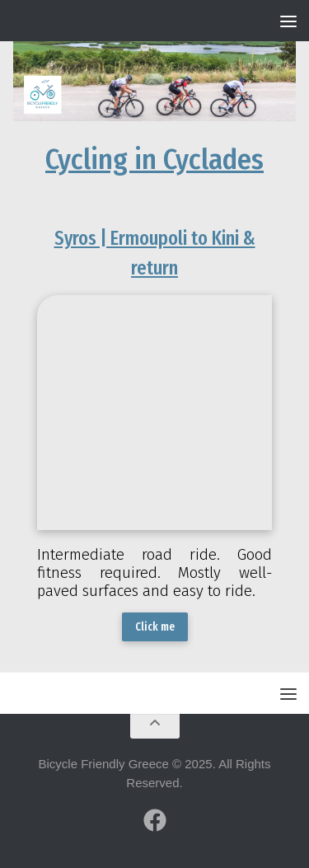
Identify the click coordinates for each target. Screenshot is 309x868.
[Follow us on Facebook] (155, 820)
